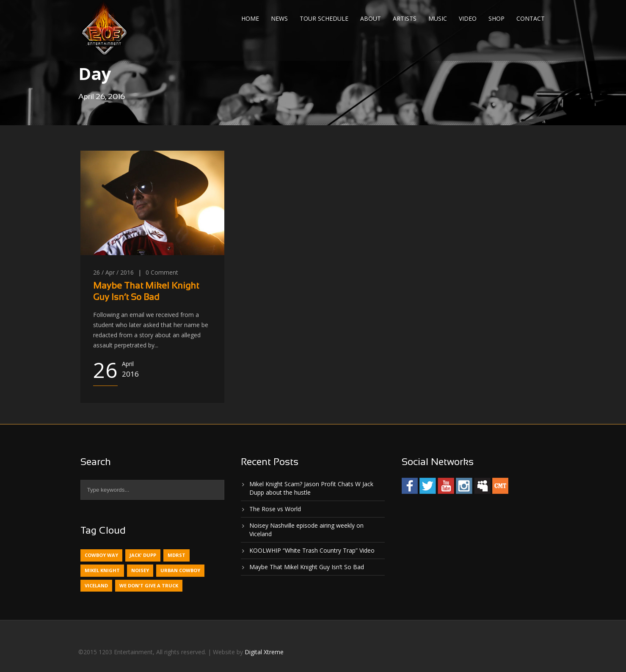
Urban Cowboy (180, 570)
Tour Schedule (324, 18)
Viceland (96, 585)
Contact (531, 18)
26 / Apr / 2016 (113, 272)
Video (468, 18)
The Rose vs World (275, 509)
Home (250, 18)
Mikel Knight (102, 570)
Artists (405, 18)
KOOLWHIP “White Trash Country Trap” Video (312, 550)
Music (438, 18)
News (279, 18)
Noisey (140, 570)
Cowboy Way (101, 555)
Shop (496, 18)
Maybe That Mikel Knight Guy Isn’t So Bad (307, 567)
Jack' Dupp (143, 555)
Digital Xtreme (264, 652)
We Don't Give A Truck (149, 585)
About (371, 18)
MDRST (176, 555)
